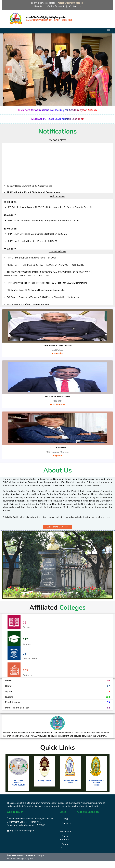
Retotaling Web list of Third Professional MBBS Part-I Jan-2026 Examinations (47, 283)
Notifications (66, 830)
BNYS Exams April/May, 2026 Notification (28, 304)
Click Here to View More (57, 527)
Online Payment (56, 6)
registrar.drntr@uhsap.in (70, 3)
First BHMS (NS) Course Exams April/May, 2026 (32, 258)
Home (64, 819)
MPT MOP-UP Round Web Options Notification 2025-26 (38, 234)
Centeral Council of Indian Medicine (96, 783)
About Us (66, 823)
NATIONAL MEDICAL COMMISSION (19, 783)
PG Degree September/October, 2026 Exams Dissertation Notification (43, 297)
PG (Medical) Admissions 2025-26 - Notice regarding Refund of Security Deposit (50, 207)
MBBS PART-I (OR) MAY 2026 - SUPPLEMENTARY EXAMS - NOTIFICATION (47, 265)
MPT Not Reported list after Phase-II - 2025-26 (33, 241)
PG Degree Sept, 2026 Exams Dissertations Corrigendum (36, 290)
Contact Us (75, 6)
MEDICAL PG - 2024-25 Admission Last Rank (57, 119)
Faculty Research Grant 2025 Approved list (29, 192)
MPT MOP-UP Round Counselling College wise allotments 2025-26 (43, 221)
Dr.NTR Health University (22, 855)
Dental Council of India (71, 782)
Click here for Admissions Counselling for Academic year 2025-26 (57, 110)
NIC (32, 859)
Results (38, 6)
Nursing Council (44, 780)
